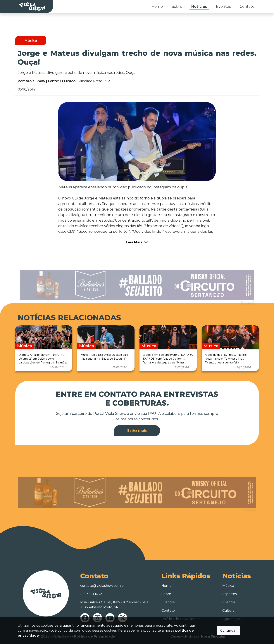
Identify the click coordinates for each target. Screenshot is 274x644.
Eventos (223, 6)
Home (157, 6)
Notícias (199, 6)
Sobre (177, 6)
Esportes (230, 594)
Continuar (228, 631)
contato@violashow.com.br (103, 586)
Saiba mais (137, 431)
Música (228, 586)
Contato (247, 6)
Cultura (228, 611)
